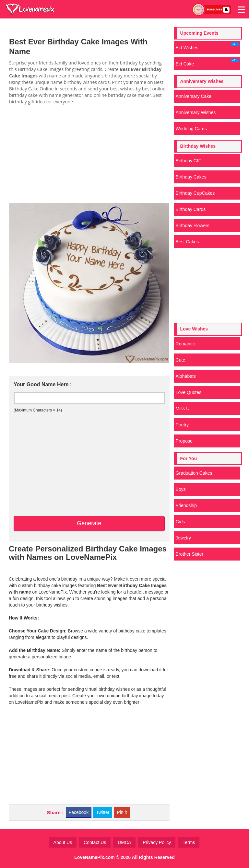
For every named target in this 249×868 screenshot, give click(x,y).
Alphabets (186, 376)
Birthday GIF (189, 161)
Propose (184, 441)
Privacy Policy (157, 842)
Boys (181, 489)
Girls (180, 522)
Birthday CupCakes (195, 193)
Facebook (79, 812)
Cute (181, 360)
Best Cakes (187, 242)
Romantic (185, 344)
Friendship (186, 505)
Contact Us (95, 842)
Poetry (182, 425)
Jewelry (183, 538)
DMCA (124, 842)
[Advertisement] (89, 154)
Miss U (183, 409)
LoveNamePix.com (95, 857)
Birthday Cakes (191, 177)
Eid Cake (207, 63)
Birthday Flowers (193, 226)
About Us (63, 842)
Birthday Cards (191, 209)
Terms (189, 842)
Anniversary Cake (194, 96)
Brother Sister (190, 554)
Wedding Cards (191, 129)
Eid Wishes (207, 46)
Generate (89, 523)
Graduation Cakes (194, 473)
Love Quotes (189, 392)
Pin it (122, 812)
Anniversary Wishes (196, 112)
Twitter (103, 812)
